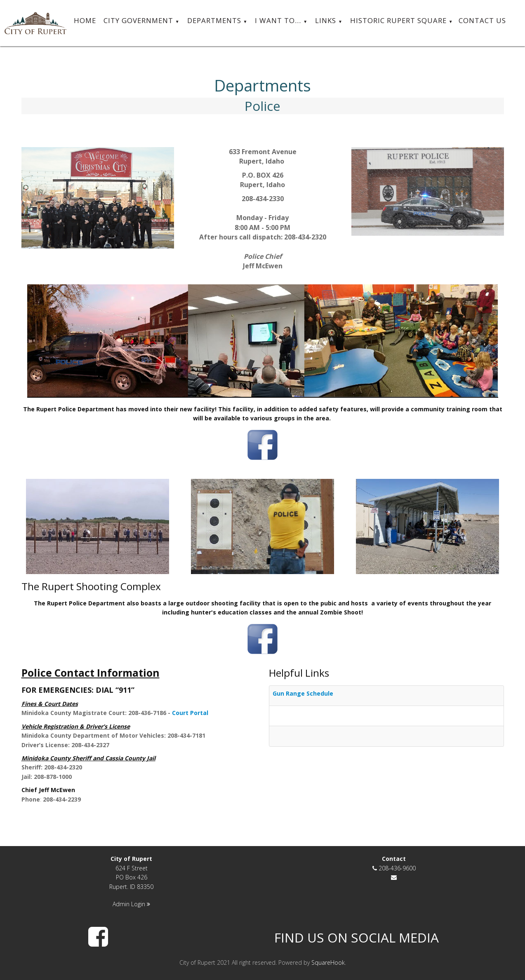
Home (85, 21)
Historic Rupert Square (402, 21)
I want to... (281, 21)
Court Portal (190, 713)
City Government (142, 21)
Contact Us (482, 21)
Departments (218, 21)
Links (329, 21)
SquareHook (328, 962)
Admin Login (131, 904)
